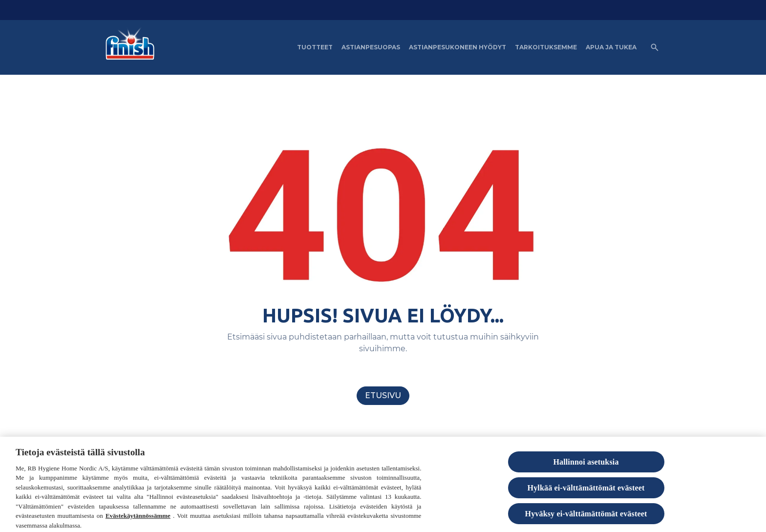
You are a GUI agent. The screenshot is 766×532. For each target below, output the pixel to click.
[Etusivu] (383, 396)
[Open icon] (655, 47)
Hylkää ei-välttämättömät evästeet (586, 491)
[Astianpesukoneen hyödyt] (457, 47)
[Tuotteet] (315, 47)
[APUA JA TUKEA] (611, 47)
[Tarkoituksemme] (546, 47)
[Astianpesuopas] (371, 47)
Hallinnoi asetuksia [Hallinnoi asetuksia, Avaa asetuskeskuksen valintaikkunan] (586, 465)
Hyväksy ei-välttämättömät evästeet (586, 517)
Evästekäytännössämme (138, 519)
